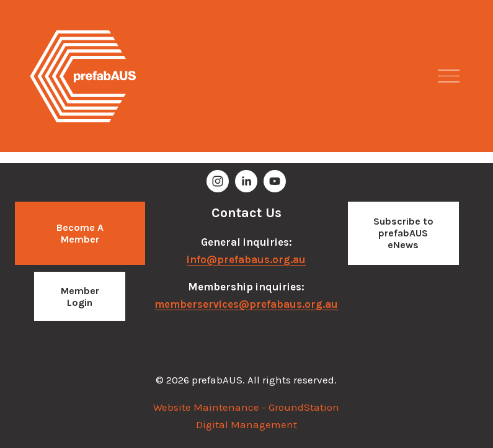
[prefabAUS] (218, 181)
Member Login (80, 297)
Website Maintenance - (211, 407)
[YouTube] (275, 181)
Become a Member (80, 233)
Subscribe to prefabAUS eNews (403, 233)
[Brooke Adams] (246, 181)
